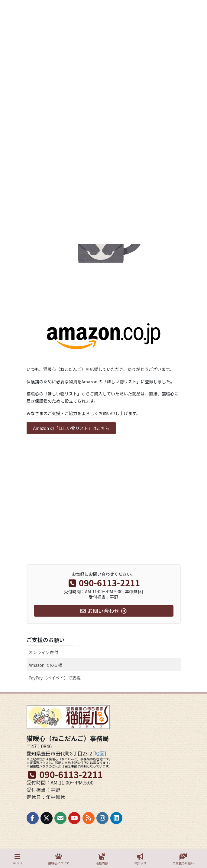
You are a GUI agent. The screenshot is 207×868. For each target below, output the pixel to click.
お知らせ (140, 859)
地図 (100, 753)
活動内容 (102, 859)
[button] (71, 428)
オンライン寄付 (44, 652)
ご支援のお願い (46, 640)
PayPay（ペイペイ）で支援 (55, 678)
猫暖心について (59, 859)
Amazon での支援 (46, 665)
